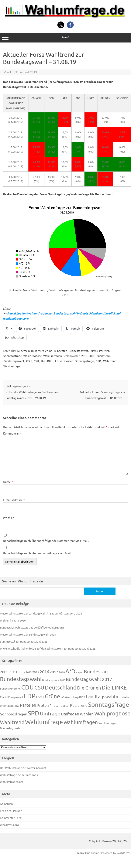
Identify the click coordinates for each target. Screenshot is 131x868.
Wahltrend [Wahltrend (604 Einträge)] (12, 722)
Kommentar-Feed (11, 818)
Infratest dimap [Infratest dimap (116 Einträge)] (70, 697)
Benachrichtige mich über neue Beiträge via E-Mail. (37, 553)
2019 (84, 356)
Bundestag (61, 351)
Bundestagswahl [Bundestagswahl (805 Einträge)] (21, 679)
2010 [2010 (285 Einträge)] (14, 672)
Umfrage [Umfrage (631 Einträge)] (50, 713)
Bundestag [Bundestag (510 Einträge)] (96, 671)
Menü (65, 38)
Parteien (104, 351)
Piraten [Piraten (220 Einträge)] (43, 705)
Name (8, 482)
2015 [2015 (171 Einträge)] (36, 672)
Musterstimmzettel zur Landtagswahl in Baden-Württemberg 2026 (41, 613)
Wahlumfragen (53, 356)
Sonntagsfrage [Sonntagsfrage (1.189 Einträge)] (109, 704)
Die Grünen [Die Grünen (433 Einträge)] (89, 688)
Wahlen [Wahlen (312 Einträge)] (87, 714)
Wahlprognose (33, 356)
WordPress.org (9, 825)
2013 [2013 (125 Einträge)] (29, 672)
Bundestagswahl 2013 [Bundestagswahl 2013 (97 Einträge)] (54, 680)
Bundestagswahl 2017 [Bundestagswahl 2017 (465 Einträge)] (89, 679)
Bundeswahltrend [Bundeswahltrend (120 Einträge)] (10, 688)
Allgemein (23, 351)
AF (11, 72)
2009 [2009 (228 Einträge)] (4, 672)
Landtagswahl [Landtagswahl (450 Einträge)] (101, 696)
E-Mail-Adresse (14, 500)
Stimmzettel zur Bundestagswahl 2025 (24, 641)
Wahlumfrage (12, 366)
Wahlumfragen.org (12, 782)
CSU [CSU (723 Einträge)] (39, 687)
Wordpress (124, 853)
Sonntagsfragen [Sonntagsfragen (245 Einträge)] (14, 714)
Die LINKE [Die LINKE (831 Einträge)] (114, 687)
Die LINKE (47, 361)
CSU (36, 361)
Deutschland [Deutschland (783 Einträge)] (61, 687)
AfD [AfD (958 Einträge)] (70, 671)
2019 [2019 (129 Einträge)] (62, 672)
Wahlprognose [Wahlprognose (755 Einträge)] (112, 713)
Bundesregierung (42, 351)
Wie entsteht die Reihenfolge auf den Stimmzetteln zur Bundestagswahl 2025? (48, 648)
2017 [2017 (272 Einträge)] (54, 672)
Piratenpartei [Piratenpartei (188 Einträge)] (59, 705)
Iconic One (84, 853)
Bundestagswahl (79, 351)
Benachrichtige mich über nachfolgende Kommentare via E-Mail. (46, 541)
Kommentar (12, 433)
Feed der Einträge (11, 811)
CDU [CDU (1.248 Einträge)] (27, 687)
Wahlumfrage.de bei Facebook (19, 775)
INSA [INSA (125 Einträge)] (82, 697)
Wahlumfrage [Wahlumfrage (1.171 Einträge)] (44, 722)
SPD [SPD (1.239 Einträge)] (34, 713)
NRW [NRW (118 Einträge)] (16, 706)
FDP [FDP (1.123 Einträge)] (30, 696)
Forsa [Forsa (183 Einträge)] (40, 697)
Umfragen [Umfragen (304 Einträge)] (70, 714)
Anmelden (6, 804)
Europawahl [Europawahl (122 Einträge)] (16, 697)
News (94, 351)
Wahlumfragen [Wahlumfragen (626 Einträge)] (81, 722)
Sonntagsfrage (13, 356)
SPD (99, 361)
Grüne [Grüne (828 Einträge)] (52, 696)
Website (9, 518)
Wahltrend (110, 361)
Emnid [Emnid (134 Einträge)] (4, 697)
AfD (92, 356)
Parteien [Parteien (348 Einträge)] (28, 705)
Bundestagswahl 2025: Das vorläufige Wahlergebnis (32, 627)
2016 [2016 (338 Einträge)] (44, 672)
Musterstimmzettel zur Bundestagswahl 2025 (28, 634)
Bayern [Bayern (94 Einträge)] (80, 672)
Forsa (59, 361)
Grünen (69, 361)
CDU (29, 361)
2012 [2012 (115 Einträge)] (22, 672)
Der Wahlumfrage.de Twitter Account (23, 768)
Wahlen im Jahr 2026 (13, 620)
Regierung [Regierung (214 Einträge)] (79, 705)
